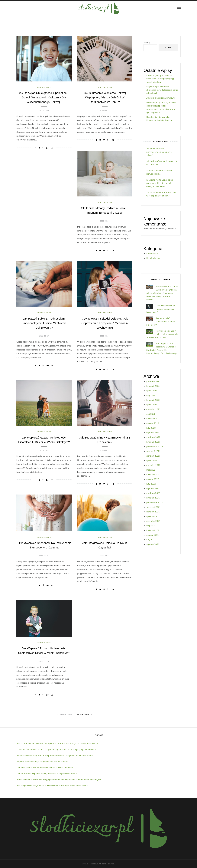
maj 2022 (151, 470)
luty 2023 (151, 428)
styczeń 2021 (153, 544)
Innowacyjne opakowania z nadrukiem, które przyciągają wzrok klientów (160, 79)
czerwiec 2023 (153, 409)
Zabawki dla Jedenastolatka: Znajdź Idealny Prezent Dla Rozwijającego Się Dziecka (56, 749)
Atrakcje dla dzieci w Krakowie (161, 98)
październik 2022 (155, 446)
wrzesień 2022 (153, 451)
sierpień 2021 (153, 512)
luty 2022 (151, 484)
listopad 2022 (153, 442)
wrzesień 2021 (153, 507)
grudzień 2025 (153, 381)
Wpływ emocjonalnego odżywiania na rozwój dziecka (43, 761)
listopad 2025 (153, 386)
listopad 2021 (153, 498)
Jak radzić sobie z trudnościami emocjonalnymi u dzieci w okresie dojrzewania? (44, 323)
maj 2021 (151, 526)
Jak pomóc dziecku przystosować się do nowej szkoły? (159, 152)
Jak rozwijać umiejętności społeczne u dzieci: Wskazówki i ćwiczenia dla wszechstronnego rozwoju (44, 97)
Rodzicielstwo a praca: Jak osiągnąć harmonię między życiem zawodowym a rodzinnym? (59, 779)
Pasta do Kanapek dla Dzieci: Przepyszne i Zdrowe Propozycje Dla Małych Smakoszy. (58, 743)
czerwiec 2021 (153, 521)
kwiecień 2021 (153, 530)
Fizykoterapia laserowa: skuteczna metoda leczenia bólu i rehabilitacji (162, 90)
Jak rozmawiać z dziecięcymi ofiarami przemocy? (161, 321)
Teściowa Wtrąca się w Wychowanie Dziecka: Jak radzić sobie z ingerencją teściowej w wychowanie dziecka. (162, 293)
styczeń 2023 (153, 432)
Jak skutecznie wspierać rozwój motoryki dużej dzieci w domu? (47, 773)
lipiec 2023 (152, 404)
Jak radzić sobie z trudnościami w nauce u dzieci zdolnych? (45, 767)
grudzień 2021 (153, 493)
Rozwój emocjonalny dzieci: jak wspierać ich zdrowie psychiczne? (162, 334)
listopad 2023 (153, 400)
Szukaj (147, 42)
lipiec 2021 (152, 516)
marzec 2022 (153, 479)
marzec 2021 (153, 535)
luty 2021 (151, 539)
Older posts (83, 714)
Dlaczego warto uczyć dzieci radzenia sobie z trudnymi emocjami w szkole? (160, 183)
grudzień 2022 (153, 437)
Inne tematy (152, 253)
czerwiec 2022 (153, 465)
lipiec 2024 (152, 391)
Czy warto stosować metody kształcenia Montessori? (161, 309)
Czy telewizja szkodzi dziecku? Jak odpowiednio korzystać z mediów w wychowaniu (105, 323)
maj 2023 (151, 414)
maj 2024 (151, 395)
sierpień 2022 (153, 456)
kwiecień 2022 (153, 474)
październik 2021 (155, 502)
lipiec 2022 (152, 460)
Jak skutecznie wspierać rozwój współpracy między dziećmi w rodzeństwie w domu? (105, 97)
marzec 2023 (153, 423)
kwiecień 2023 (153, 418)
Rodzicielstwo (44, 87)
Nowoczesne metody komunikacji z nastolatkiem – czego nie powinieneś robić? (55, 755)
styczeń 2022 (153, 488)
